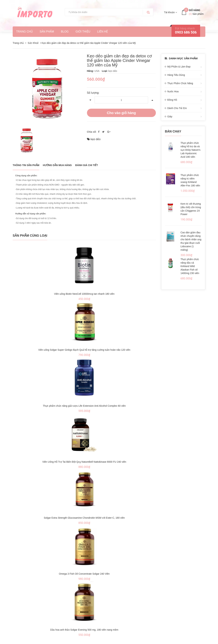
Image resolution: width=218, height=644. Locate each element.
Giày (170, 116)
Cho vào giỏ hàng (121, 113)
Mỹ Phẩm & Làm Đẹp (179, 67)
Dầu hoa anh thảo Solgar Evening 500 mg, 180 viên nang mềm (84, 630)
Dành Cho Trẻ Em (177, 108)
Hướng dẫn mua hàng (57, 165)
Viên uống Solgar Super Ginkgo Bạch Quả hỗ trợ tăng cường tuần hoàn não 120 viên (84, 350)
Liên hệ (102, 32)
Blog (65, 32)
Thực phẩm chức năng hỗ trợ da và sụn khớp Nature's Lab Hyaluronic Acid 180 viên (190, 150)
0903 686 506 (186, 32)
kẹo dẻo (96, 139)
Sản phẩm (47, 32)
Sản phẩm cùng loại (30, 236)
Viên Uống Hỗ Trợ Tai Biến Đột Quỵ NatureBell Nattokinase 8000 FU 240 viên (84, 462)
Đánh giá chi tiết (87, 165)
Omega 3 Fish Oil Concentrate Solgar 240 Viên (84, 574)
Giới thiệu (83, 32)
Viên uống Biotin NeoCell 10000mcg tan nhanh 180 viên (84, 294)
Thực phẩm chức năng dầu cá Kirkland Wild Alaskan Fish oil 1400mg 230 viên (190, 266)
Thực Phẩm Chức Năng (180, 83)
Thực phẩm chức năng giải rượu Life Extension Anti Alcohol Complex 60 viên (84, 406)
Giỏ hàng (195, 10)
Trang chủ (24, 32)
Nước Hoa (173, 91)
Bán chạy (173, 131)
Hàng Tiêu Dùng (176, 75)
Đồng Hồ (172, 100)
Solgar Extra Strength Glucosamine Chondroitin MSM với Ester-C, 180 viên (84, 518)
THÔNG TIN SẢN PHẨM (26, 165)
